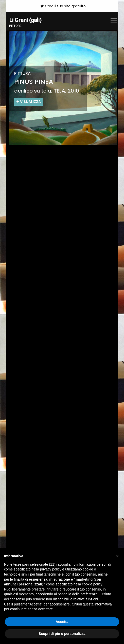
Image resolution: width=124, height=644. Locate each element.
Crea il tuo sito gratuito (63, 6)
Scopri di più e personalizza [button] (62, 634)
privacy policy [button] (51, 569)
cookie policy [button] (92, 584)
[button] (117, 556)
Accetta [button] (62, 622)
